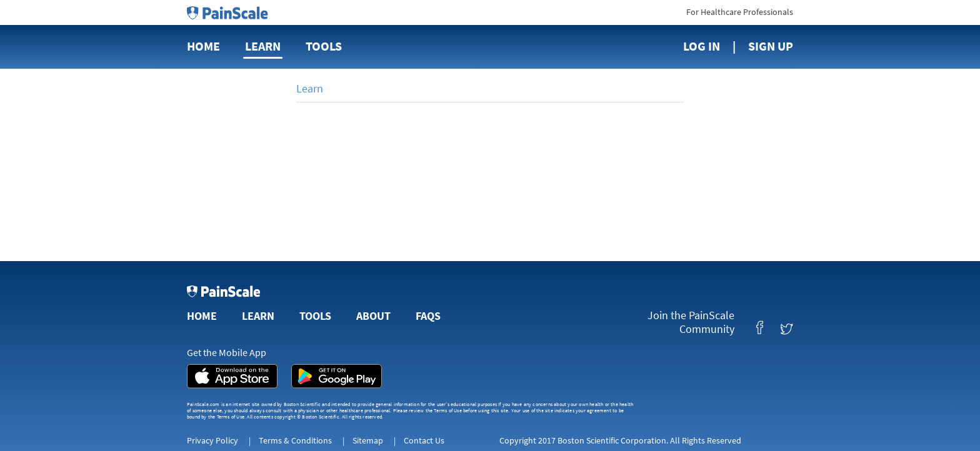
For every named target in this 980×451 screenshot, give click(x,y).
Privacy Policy (212, 440)
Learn (263, 46)
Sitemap (368, 440)
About (373, 316)
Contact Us (424, 440)
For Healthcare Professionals (740, 12)
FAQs (428, 316)
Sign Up (771, 46)
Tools (324, 46)
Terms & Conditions (295, 440)
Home (203, 46)
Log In (702, 46)
